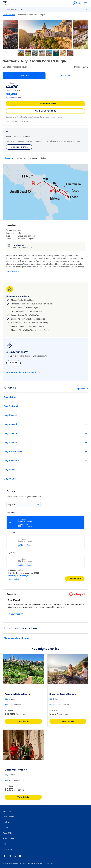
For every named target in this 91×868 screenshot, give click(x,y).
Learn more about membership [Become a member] (22, 372)
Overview (9, 158)
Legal (5, 844)
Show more (11, 272)
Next (84, 37)
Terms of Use (8, 849)
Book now (24, 76)
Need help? (67, 76)
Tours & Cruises (9, 15)
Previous (7, 37)
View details (23, 721)
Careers (6, 828)
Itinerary (33, 158)
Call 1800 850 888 (45, 111)
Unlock (14, 363)
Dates (43, 158)
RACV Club (7, 811)
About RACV (8, 833)
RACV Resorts (8, 817)
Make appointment (19, 147)
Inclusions (21, 158)
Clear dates (14, 579)
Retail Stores (8, 822)
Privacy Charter (9, 838)
